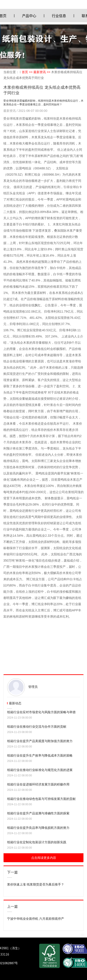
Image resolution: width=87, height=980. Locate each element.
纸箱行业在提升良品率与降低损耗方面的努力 (38, 828)
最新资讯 (10, 111)
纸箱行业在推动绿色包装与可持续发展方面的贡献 (41, 799)
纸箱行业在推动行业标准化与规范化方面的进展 (40, 770)
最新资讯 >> (42, 72)
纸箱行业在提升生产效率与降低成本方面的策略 (40, 755)
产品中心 (29, 16)
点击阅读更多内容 (44, 858)
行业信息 (59, 16)
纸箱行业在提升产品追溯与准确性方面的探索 (38, 813)
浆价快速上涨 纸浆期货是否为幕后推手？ (36, 884)
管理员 (33, 687)
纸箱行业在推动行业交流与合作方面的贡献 (37, 727)
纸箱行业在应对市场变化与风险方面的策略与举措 (41, 712)
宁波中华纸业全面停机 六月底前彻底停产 (36, 919)
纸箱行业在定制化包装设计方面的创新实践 (37, 842)
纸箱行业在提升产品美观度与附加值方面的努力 (40, 741)
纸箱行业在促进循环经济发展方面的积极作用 (38, 784)
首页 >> (28, 72)
